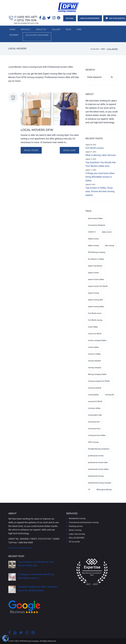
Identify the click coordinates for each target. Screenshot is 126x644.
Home (13, 30)
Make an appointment (89, 18)
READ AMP (69, 151)
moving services (94, 429)
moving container (95, 388)
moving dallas (93, 395)
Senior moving (75, 530)
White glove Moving (104, 490)
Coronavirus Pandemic (97, 226)
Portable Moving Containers (99, 449)
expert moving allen (95, 300)
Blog (70, 30)
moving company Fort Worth (99, 382)
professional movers (96, 456)
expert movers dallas (96, 280)
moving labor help (95, 415)
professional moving (96, 476)
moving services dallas (97, 436)
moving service (94, 422)
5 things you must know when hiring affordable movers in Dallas (100, 177)
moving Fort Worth (95, 402)
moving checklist (94, 361)
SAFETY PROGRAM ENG (20, 548)
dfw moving (110, 246)
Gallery (57, 30)
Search (115, 78)
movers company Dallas (97, 341)
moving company (95, 368)
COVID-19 (92, 232)
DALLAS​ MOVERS (77, 538)
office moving (93, 443)
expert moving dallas (96, 307)
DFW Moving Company (97, 253)
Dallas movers (93, 239)
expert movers (93, 273)
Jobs (80, 30)
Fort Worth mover (95, 314)
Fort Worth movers (95, 148)
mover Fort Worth (95, 334)
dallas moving (93, 246)
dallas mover (107, 232)
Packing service (76, 526)
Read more (31, 151)
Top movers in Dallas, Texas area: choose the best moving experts (100, 192)
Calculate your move (23, 36)
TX (89, 490)
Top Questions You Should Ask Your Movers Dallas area (100, 165)
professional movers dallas (98, 470)
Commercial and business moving (84, 522)
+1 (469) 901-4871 (26, 17)
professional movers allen (98, 463)
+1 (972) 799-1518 (25, 20)
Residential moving (77, 518)
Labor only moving (77, 534)
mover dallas (93, 327)
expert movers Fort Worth (98, 287)
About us (42, 30)
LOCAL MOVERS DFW (37, 130)
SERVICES (26, 30)
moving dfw (110, 395)
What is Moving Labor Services (101, 156)
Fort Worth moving (95, 321)
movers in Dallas (94, 354)
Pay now (69, 18)
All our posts (74, 542)
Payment (93, 30)
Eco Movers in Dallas (96, 260)
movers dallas (93, 348)
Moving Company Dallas (97, 375)
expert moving (93, 293)
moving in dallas (94, 409)
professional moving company (99, 483)
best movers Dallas (95, 219)
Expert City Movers (95, 266)
